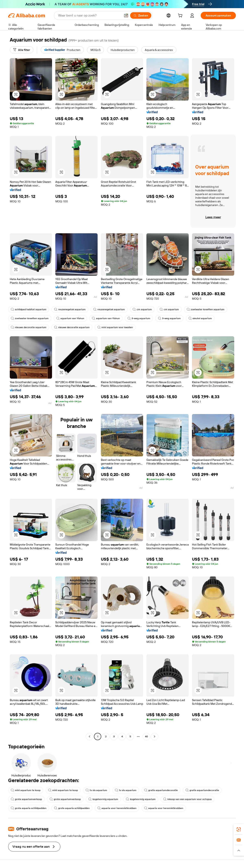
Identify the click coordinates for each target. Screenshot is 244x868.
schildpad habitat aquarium (29, 309)
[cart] (181, 16)
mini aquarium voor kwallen (115, 327)
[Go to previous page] (89, 736)
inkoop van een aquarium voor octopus (187, 799)
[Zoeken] (141, 15)
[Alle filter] (22, 50)
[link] (239, 829)
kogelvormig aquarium (103, 799)
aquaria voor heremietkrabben (117, 808)
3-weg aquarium (139, 318)
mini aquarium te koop (26, 790)
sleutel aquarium (200, 318)
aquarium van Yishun (70, 318)
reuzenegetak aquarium (70, 309)
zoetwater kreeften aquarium (206, 309)
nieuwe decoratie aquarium (29, 327)
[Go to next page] (155, 736)
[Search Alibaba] (89, 15)
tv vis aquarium (96, 790)
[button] (126, 15)
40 (147, 736)
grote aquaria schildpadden (29, 808)
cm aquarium (142, 309)
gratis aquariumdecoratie (161, 790)
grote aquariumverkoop (26, 799)
